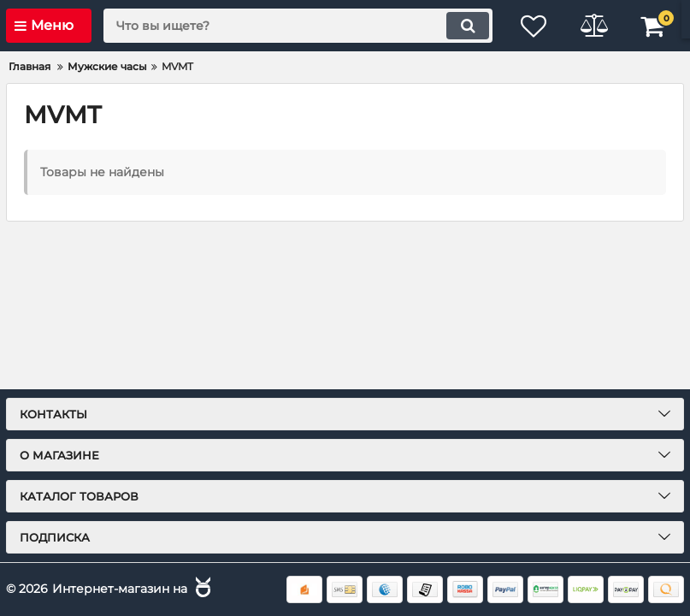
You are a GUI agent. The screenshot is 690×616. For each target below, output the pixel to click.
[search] (298, 26)
